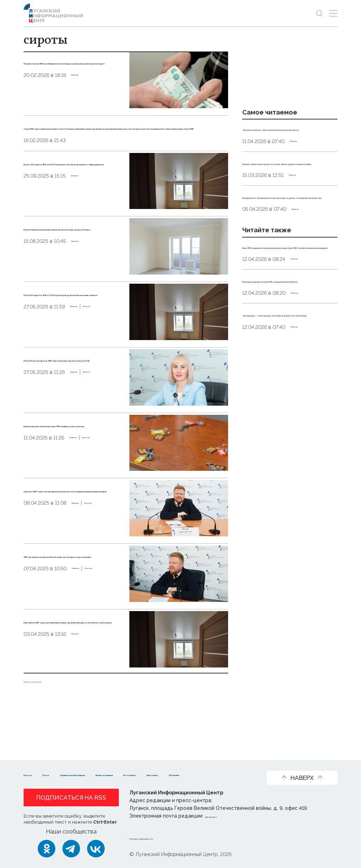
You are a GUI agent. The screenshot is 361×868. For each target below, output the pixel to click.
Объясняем (141, 774)
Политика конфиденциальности (172, 838)
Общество (85, 103)
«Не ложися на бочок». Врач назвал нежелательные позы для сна (286, 136)
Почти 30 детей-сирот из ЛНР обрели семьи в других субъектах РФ (72, 396)
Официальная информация (130, 764)
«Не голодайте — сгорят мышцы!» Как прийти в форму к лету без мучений (288, 424)
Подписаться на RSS (71, 798)
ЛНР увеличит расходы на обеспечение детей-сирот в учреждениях (71, 598)
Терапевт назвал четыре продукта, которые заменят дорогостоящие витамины (284, 186)
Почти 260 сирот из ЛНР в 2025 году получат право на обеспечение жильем (73, 330)
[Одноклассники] (47, 849)
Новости (36, 764)
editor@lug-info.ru (229, 816)
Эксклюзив (70, 361)
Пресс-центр (94, 774)
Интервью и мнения (209, 764)
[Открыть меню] (333, 13)
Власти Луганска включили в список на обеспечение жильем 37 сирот (72, 265)
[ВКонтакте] (96, 849)
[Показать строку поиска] (319, 13)
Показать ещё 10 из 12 (53, 713)
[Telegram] (71, 849)
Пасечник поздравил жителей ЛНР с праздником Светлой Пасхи (288, 374)
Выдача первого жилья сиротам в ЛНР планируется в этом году (74, 461)
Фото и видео (44, 774)
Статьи (69, 764)
